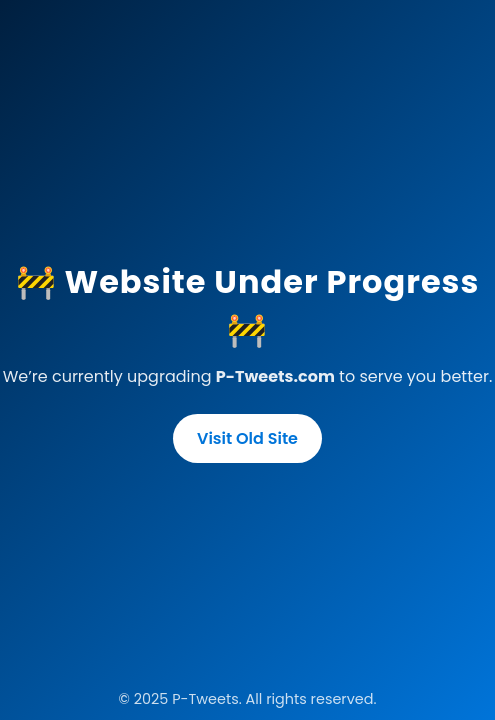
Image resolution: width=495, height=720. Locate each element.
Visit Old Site (247, 438)
